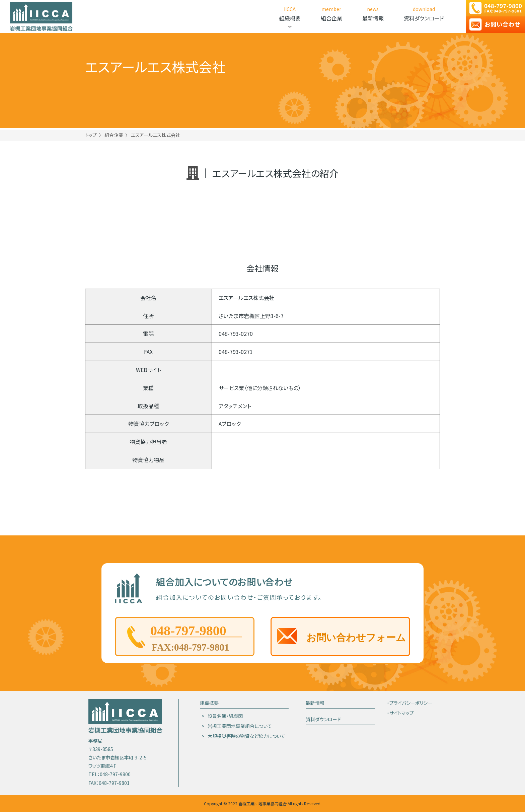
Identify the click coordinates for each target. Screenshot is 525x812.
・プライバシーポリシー (410, 703)
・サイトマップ (400, 713)
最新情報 (315, 703)
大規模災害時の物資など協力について (246, 736)
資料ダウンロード (323, 719)
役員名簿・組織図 (225, 716)
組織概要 (209, 703)
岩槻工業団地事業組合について (240, 726)
